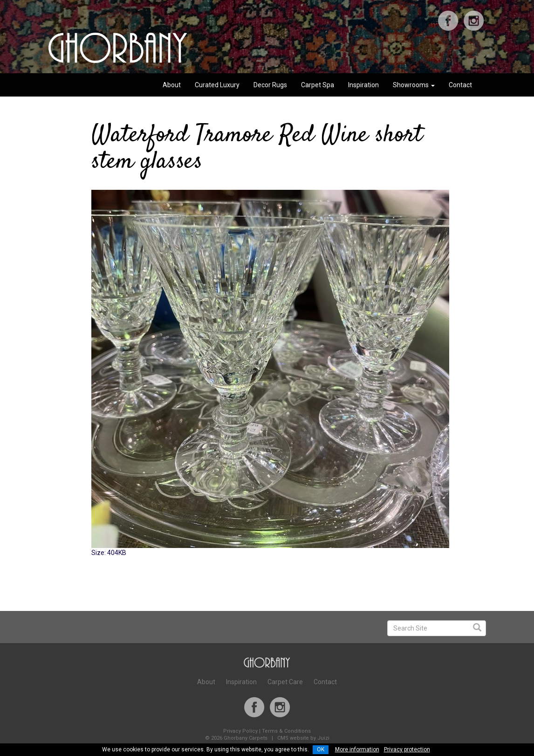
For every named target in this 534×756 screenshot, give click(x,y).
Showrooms (414, 85)
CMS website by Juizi (303, 738)
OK (321, 749)
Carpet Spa (318, 85)
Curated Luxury (217, 85)
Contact (460, 85)
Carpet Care (285, 682)
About (172, 85)
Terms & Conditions (286, 731)
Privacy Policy (240, 731)
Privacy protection (407, 749)
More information (357, 749)
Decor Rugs (270, 85)
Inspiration (363, 85)
